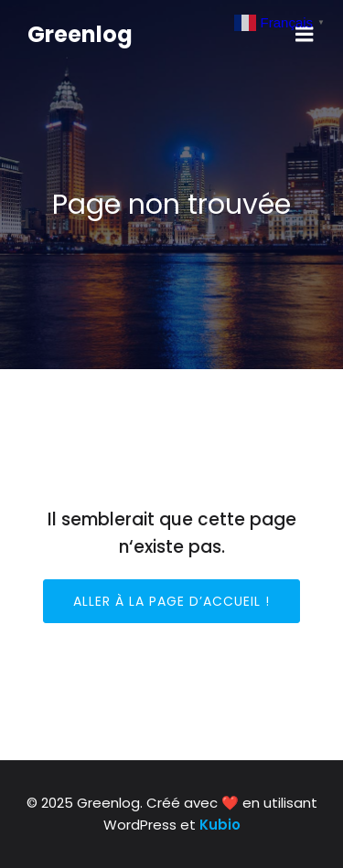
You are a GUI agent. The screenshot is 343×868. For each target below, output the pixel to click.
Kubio (220, 825)
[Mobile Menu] (305, 35)
